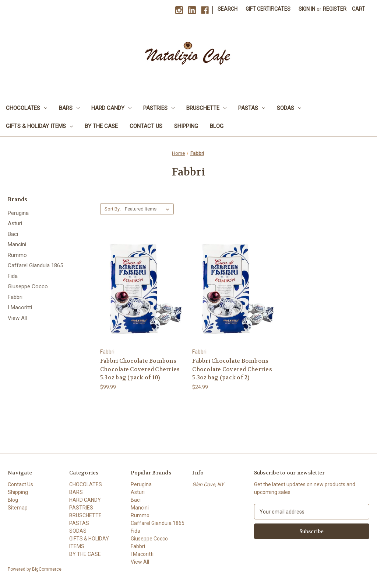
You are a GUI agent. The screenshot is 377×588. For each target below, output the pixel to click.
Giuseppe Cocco (28, 286)
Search (228, 9)
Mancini (17, 244)
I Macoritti (20, 307)
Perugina (18, 213)
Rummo (17, 255)
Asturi (15, 223)
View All (17, 318)
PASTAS (252, 108)
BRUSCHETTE (206, 108)
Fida (13, 276)
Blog (217, 126)
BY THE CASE (101, 126)
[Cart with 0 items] (359, 9)
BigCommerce (47, 569)
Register (335, 9)
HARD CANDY (111, 108)
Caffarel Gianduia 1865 (35, 265)
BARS (69, 108)
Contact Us (146, 126)
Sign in (307, 9)
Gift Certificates (268, 9)
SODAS (289, 108)
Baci (13, 234)
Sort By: (113, 209)
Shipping (186, 126)
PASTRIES (159, 108)
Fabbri (15, 297)
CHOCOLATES (27, 108)
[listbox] (149, 209)
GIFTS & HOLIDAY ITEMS (39, 126)
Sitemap (18, 508)
